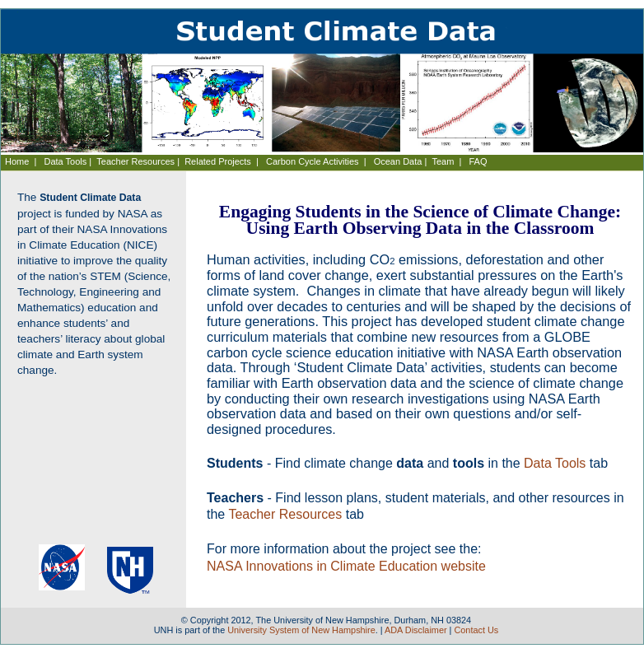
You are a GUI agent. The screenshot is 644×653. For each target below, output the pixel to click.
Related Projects (218, 161)
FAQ (478, 161)
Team (443, 161)
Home (17, 161)
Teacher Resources (135, 161)
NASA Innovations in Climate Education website (346, 566)
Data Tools (66, 161)
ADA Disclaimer (416, 630)
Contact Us (476, 630)
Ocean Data (398, 161)
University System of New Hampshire (301, 630)
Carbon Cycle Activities (313, 161)
